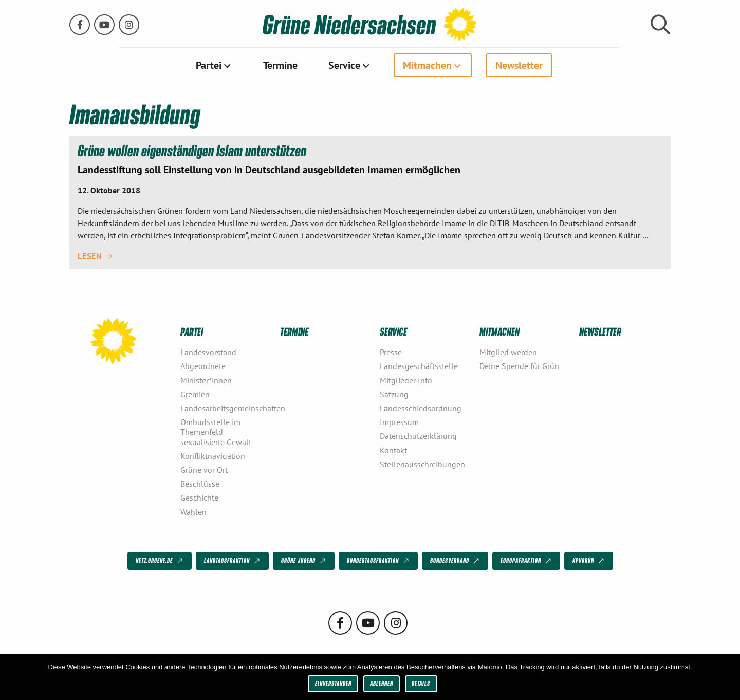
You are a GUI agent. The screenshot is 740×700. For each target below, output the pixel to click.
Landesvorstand (208, 352)
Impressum (399, 422)
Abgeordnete (203, 366)
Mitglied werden (508, 352)
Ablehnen (382, 683)
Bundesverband (456, 561)
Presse (391, 352)
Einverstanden (333, 683)
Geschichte (199, 498)
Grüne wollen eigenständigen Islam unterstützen (193, 150)
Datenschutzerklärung (418, 436)
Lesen (95, 255)
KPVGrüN (589, 561)
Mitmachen (427, 65)
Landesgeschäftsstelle (419, 366)
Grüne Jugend (304, 561)
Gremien (195, 394)
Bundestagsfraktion (379, 561)
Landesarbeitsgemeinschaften (226, 408)
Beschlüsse (200, 484)
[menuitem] (214, 65)
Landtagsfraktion (233, 561)
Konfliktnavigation (213, 455)
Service (344, 65)
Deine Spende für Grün (519, 366)
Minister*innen (206, 380)
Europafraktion (527, 561)
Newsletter (519, 65)
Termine (280, 65)
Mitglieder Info (406, 380)
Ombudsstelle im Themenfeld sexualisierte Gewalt (216, 432)
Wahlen (193, 511)
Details (421, 683)
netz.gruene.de (160, 561)
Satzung (394, 394)
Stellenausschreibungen (422, 464)
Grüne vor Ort (204, 470)
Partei (209, 65)
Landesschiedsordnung (421, 408)
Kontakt (393, 450)
